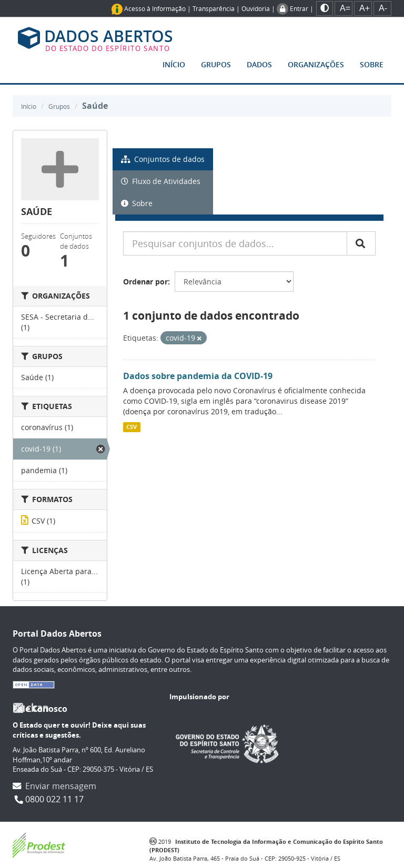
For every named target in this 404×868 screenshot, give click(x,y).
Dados (259, 64)
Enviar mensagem (61, 786)
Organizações (316, 64)
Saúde (95, 106)
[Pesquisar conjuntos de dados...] (235, 243)
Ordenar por (145, 282)
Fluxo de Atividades (161, 181)
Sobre (372, 64)
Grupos (216, 64)
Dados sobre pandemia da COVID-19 (198, 376)
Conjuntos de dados (163, 159)
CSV (132, 427)
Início (174, 64)
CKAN (31, 708)
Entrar (299, 8)
